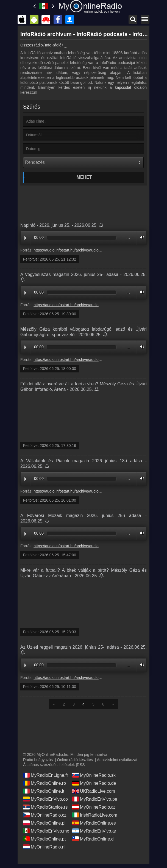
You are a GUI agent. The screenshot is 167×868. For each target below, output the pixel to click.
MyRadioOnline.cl (93, 839)
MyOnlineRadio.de (94, 783)
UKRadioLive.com (94, 791)
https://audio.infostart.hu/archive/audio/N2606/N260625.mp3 (85, 250)
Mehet (84, 177)
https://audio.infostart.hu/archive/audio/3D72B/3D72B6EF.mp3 (86, 360)
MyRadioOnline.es (94, 823)
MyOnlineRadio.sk (94, 775)
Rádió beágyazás (38, 760)
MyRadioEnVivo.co (45, 799)
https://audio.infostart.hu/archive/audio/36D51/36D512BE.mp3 (86, 678)
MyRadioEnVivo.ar (94, 831)
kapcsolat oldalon (131, 87)
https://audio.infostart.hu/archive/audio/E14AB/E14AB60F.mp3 (86, 305)
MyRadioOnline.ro (44, 783)
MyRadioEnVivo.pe (95, 799)
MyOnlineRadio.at (94, 807)
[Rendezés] (83, 162)
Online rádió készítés (75, 760)
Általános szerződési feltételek (49, 765)
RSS (81, 765)
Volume (141, 237)
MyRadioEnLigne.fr (46, 775)
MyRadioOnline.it (44, 791)
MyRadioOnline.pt (44, 839)
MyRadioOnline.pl (44, 823)
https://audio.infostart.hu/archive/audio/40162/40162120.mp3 (85, 491)
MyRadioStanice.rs (45, 807)
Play (25, 238)
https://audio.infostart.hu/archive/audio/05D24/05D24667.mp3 (86, 546)
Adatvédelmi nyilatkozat (117, 760)
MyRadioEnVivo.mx (46, 831)
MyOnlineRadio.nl (44, 847)
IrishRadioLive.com (95, 815)
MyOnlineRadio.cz (45, 815)
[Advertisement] (83, 202)
